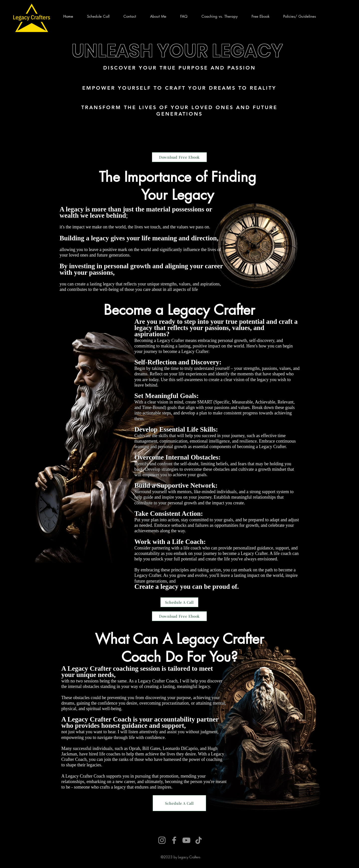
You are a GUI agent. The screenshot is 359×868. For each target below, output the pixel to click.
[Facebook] (174, 840)
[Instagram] (162, 840)
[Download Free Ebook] (179, 157)
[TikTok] (199, 840)
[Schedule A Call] (179, 602)
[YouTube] (186, 840)
